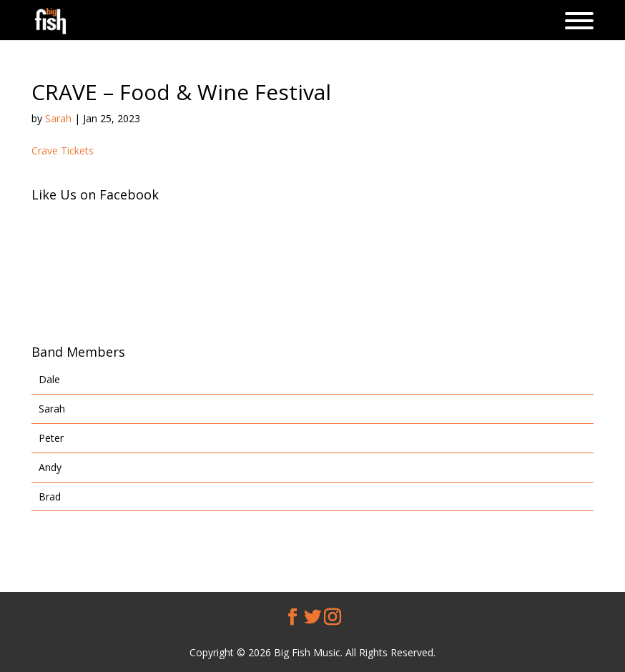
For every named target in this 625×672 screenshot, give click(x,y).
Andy (50, 467)
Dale (49, 379)
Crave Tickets (63, 150)
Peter (51, 438)
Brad (50, 496)
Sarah (58, 118)
